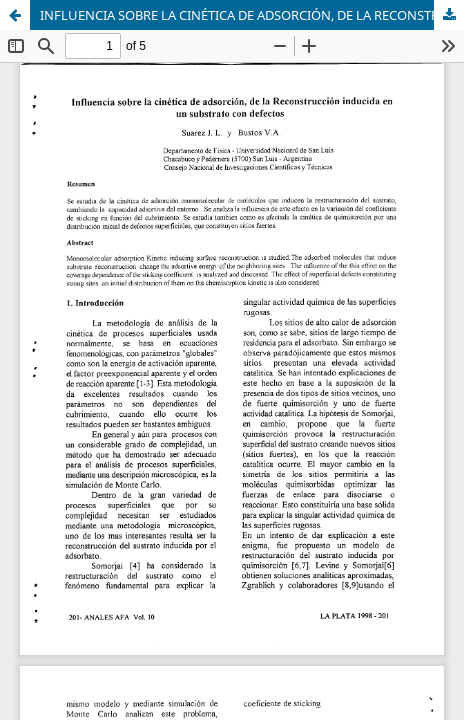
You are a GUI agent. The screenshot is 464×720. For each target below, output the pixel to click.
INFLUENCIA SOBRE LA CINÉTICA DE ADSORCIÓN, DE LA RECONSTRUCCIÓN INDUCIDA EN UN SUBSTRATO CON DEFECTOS (252, 15)
